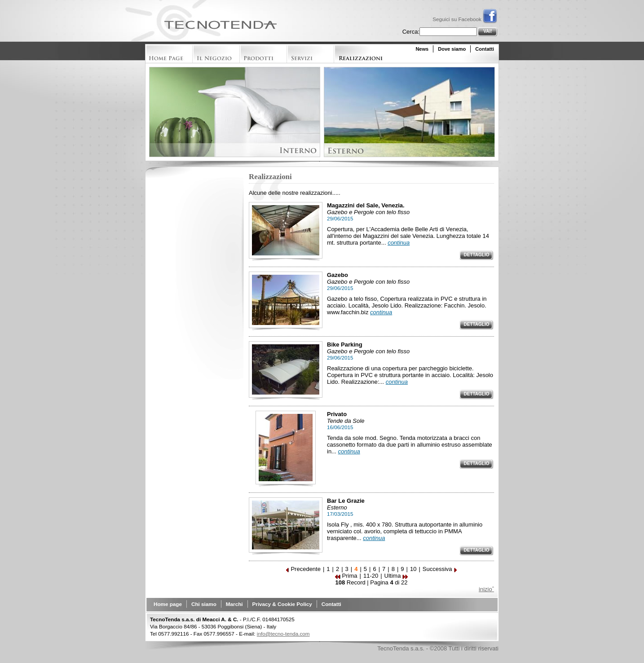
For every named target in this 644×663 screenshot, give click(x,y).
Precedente (303, 569)
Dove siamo (452, 49)
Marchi (234, 604)
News (422, 49)
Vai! (487, 31)
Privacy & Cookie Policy (282, 604)
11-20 (371, 576)
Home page (168, 604)
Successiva (440, 569)
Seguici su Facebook (465, 19)
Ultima (396, 576)
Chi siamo (204, 604)
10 (413, 569)
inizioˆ (486, 589)
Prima (346, 576)
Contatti (485, 49)
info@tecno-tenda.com (283, 634)
